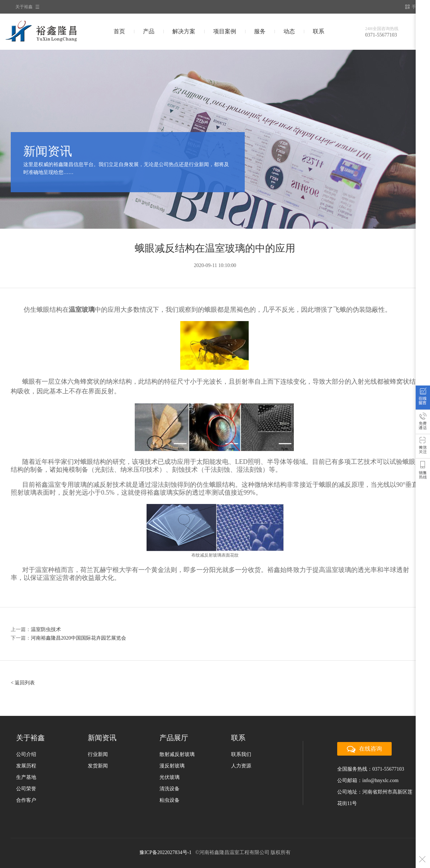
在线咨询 (423, 399)
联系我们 (241, 754)
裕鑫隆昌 (55, 31)
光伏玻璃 (169, 777)
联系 (319, 31)
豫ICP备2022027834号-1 (165, 852)
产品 (149, 31)
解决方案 (184, 31)
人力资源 (241, 766)
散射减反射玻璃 (177, 754)
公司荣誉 (26, 789)
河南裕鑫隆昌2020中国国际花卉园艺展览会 (78, 638)
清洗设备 (169, 789)
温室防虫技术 (46, 629)
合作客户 (26, 800)
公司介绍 (26, 754)
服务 (260, 31)
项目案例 (225, 31)
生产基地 (26, 777)
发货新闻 (98, 766)
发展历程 (26, 766)
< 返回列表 (23, 683)
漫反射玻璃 (172, 766)
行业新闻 (98, 754)
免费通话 (423, 423)
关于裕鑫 (24, 7)
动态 (289, 31)
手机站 (415, 7)
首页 (119, 31)
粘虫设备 (169, 800)
